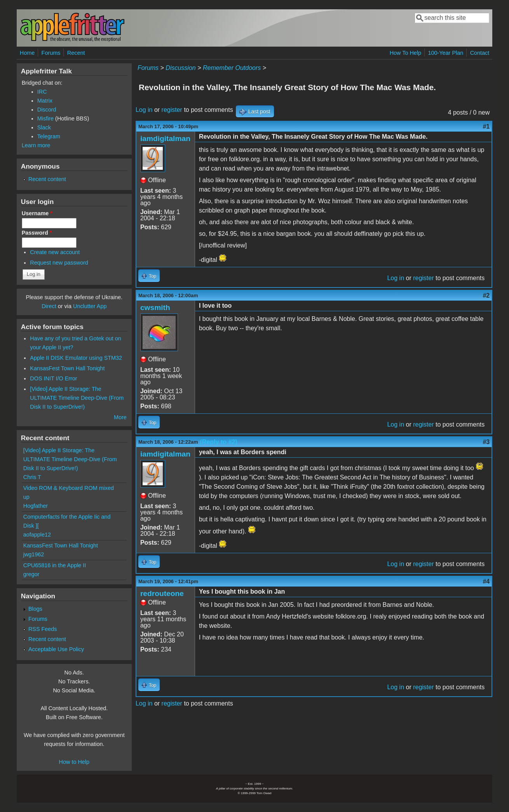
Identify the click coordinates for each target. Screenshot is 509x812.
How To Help (405, 53)
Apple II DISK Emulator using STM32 (76, 358)
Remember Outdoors (232, 68)
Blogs (35, 609)
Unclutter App (90, 306)
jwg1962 (34, 554)
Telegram (49, 136)
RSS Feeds (43, 629)
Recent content (47, 179)
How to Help (74, 762)
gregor (31, 574)
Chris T (32, 477)
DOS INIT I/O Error (53, 378)
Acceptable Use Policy (56, 649)
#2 (486, 295)
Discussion (180, 68)
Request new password (59, 263)
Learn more (36, 145)
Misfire (45, 118)
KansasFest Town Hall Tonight (67, 368)
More (120, 417)
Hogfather (36, 506)
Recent (76, 53)
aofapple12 (37, 535)
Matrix (45, 101)
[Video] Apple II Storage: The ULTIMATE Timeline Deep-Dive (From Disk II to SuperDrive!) (77, 398)
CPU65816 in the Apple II (55, 565)
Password (37, 233)
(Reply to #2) (219, 442)
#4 (486, 581)
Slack (44, 127)
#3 (486, 442)
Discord (47, 110)
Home (27, 53)
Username (37, 213)
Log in (144, 110)
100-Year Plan (446, 53)
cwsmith (155, 308)
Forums (51, 53)
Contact (480, 53)
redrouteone (162, 593)
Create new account (55, 252)
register (172, 110)
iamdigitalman (165, 139)
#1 (486, 126)
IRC (42, 92)
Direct (49, 306)
